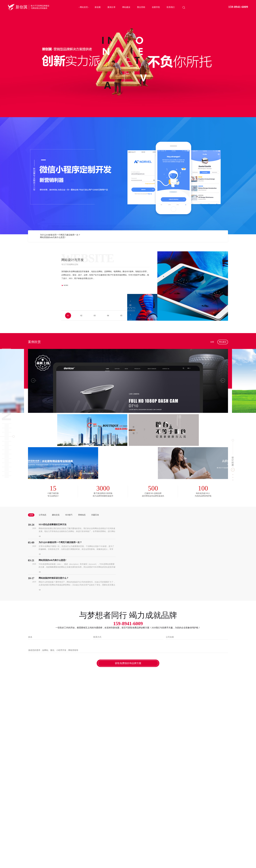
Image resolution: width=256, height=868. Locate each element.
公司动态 (43, 515)
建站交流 (56, 515)
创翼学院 (156, 7)
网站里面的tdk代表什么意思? (53, 237)
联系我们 (171, 7)
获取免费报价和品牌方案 (128, 663)
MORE (65, 285)
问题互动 (95, 515)
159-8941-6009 (238, 7)
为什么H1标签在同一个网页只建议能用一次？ (60, 235)
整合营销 (141, 7)
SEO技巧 (69, 515)
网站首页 (84, 7)
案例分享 (111, 7)
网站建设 (126, 7)
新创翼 (98, 7)
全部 (212, 342)
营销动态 (82, 515)
